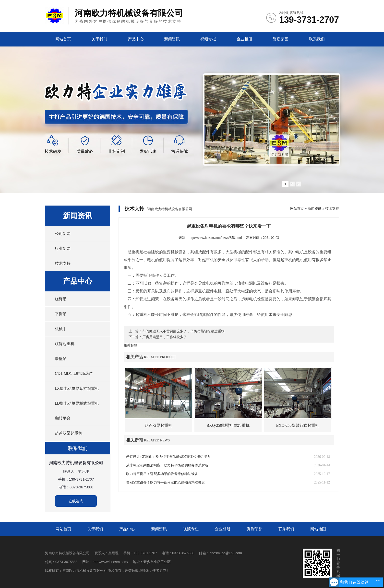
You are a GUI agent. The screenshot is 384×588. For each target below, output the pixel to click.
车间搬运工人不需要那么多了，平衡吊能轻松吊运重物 (183, 331)
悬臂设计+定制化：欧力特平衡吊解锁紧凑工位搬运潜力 (168, 457)
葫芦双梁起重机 (69, 433)
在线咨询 (76, 501)
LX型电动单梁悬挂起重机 (77, 388)
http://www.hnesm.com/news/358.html (215, 238)
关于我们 (99, 39)
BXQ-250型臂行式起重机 (228, 425)
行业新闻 (63, 248)
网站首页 (63, 39)
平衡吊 (61, 314)
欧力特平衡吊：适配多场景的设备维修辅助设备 (162, 474)
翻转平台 (63, 418)
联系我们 (317, 39)
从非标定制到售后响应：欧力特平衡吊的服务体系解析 (167, 465)
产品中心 (136, 39)
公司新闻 (63, 234)
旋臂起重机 (65, 344)
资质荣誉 (281, 39)
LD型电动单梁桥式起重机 (77, 403)
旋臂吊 (61, 299)
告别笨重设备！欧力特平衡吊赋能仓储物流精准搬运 (166, 482)
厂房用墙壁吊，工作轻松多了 (165, 337)
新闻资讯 (172, 39)
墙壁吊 (61, 359)
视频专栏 (208, 39)
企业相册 (244, 39)
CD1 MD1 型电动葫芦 (74, 374)
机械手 (61, 329)
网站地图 (318, 529)
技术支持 (63, 263)
